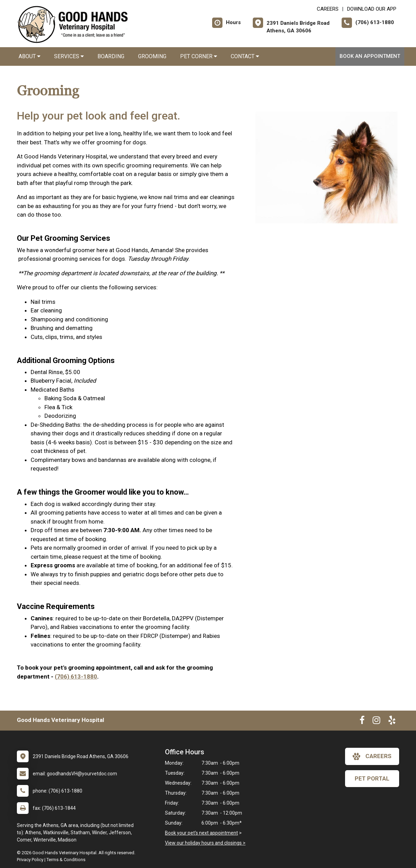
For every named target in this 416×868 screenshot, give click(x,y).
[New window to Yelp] (392, 722)
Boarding (111, 56)
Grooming (152, 56)
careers (372, 756)
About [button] (29, 56)
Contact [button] (245, 56)
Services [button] (69, 56)
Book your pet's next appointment (201, 833)
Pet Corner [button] (199, 56)
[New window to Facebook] (362, 722)
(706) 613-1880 (76, 676)
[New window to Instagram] (376, 722)
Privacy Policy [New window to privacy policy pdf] (30, 860)
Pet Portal (372, 778)
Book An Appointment (370, 56)
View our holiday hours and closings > (205, 843)
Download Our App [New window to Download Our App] (372, 9)
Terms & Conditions (66, 860)
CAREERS (328, 9)
